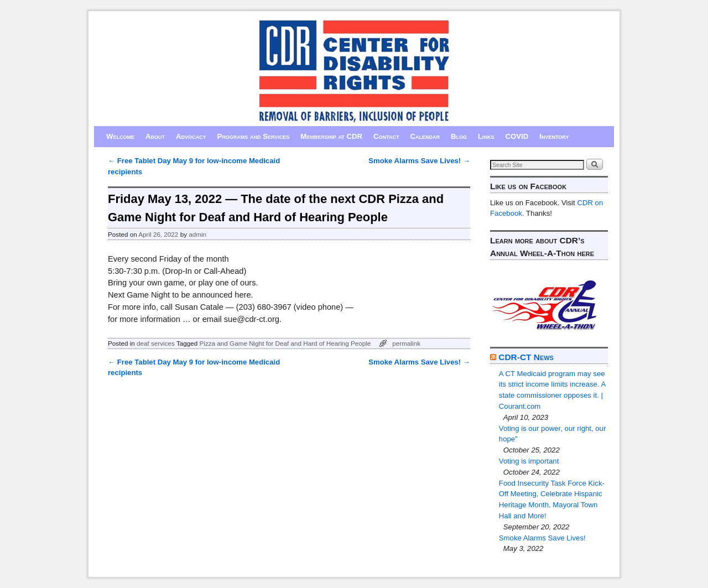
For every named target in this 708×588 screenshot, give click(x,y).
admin (197, 234)
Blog (459, 136)
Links (486, 136)
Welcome (120, 136)
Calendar (425, 136)
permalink (406, 343)
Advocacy (191, 136)
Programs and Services (254, 136)
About (155, 136)
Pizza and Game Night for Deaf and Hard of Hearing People (285, 343)
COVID (517, 136)
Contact (386, 136)
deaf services (156, 343)
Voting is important (529, 461)
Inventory (554, 136)
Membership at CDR (331, 136)
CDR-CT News (526, 357)
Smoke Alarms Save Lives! (419, 161)
